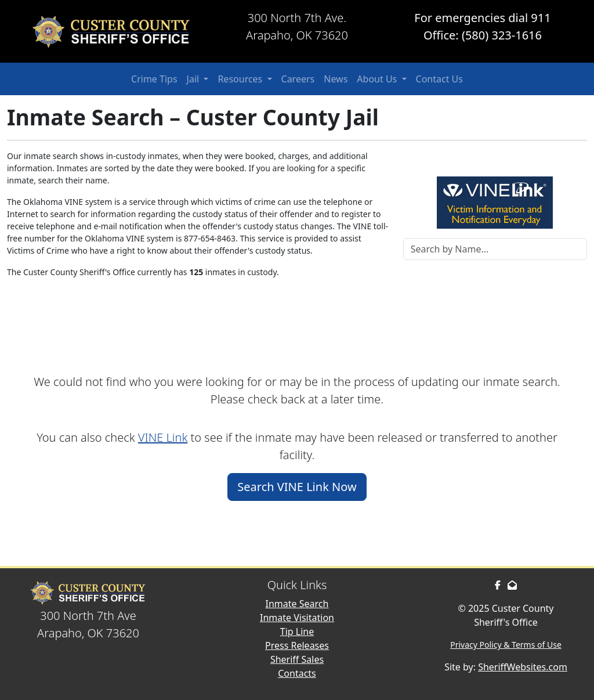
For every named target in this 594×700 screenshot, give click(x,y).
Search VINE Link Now (297, 487)
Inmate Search (297, 604)
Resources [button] (241, 79)
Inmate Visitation (297, 618)
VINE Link (163, 437)
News (336, 79)
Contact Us (439, 79)
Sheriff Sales (297, 659)
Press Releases (297, 645)
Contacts (297, 673)
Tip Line (297, 632)
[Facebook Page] (498, 585)
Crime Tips (154, 79)
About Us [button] (378, 79)
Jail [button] (194, 79)
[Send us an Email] (512, 585)
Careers (298, 79)
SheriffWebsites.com (523, 667)
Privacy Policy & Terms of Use (506, 645)
